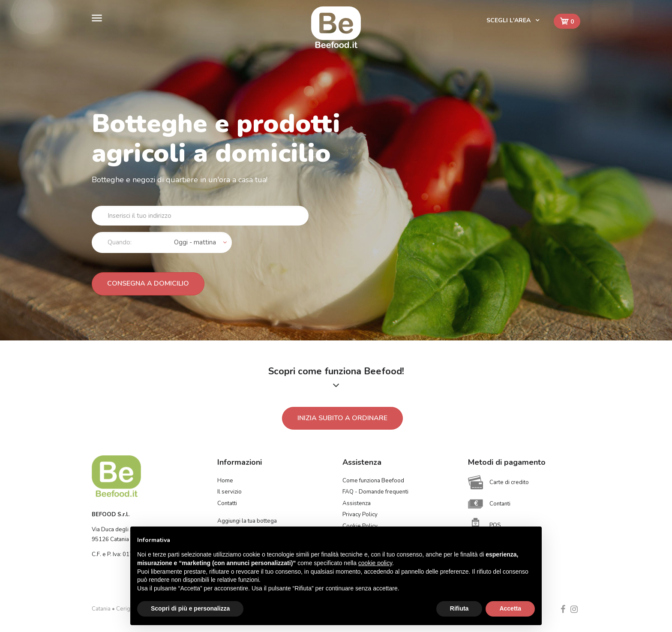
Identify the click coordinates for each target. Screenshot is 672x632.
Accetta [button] (510, 608)
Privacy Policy (360, 515)
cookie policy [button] (375, 563)
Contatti (227, 503)
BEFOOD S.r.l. (111, 515)
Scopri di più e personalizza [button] (190, 608)
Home (225, 481)
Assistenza (357, 503)
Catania (101, 609)
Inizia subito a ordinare (342, 418)
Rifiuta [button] (459, 608)
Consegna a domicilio (148, 283)
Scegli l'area (509, 20)
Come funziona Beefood (373, 481)
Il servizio (229, 492)
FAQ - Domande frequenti (375, 492)
